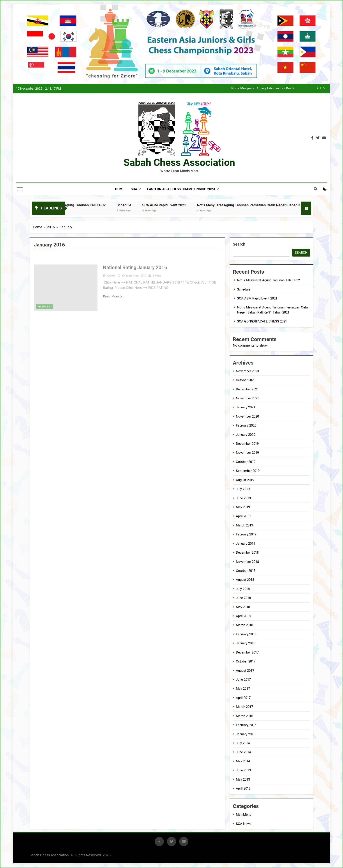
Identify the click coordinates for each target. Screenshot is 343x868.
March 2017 (244, 707)
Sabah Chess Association (179, 162)
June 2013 (243, 770)
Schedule (133, 205)
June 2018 (243, 598)
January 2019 (246, 544)
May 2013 (243, 779)
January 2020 (246, 435)
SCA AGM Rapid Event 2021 (173, 205)
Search (239, 244)
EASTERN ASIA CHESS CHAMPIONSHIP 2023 (181, 189)
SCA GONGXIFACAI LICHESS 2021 (262, 321)
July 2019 (243, 489)
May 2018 (243, 607)
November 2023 (247, 371)
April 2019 (243, 516)
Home (120, 189)
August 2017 (245, 671)
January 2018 (246, 643)
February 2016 (246, 725)
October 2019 (246, 462)
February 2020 (246, 425)
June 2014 (243, 752)
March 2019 (244, 525)
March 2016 (244, 716)
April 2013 (243, 788)
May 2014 (243, 761)
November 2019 (247, 453)
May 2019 (243, 507)
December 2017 (247, 652)
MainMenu (244, 815)
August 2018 (245, 580)
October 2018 (246, 571)
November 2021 (247, 398)
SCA (134, 189)
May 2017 (243, 689)
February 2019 (246, 534)
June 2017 (243, 680)
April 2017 (243, 698)
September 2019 (248, 471)
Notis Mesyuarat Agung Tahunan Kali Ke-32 (263, 89)
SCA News (244, 824)
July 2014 (243, 743)
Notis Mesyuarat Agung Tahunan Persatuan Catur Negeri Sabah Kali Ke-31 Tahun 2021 (274, 205)
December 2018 (247, 553)
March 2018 (244, 625)
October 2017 (246, 661)
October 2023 (246, 380)
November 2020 (247, 416)
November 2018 (247, 562)
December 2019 (247, 444)
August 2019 (245, 480)
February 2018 (246, 634)
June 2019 (243, 498)
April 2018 (243, 616)
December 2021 (247, 389)
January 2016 (246, 734)
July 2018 (243, 589)
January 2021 (246, 407)
